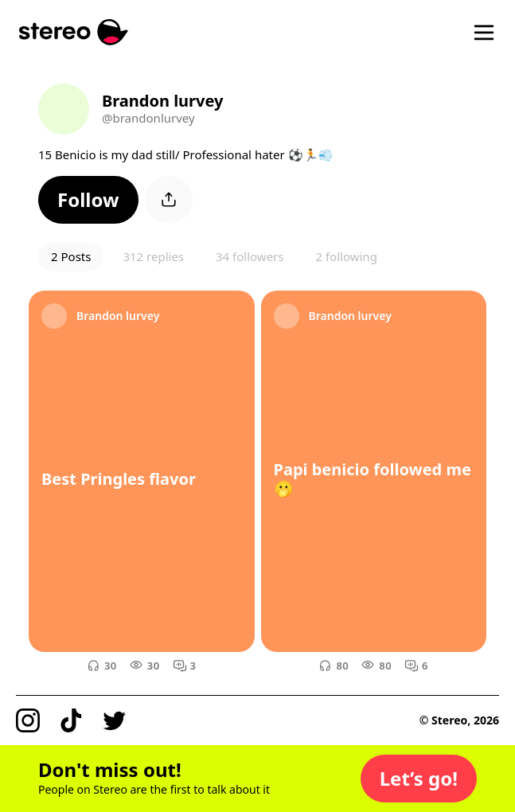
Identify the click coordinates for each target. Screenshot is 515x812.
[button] (88, 200)
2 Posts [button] (71, 256)
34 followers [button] (250, 256)
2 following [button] (346, 256)
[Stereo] (74, 32)
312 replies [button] (153, 256)
